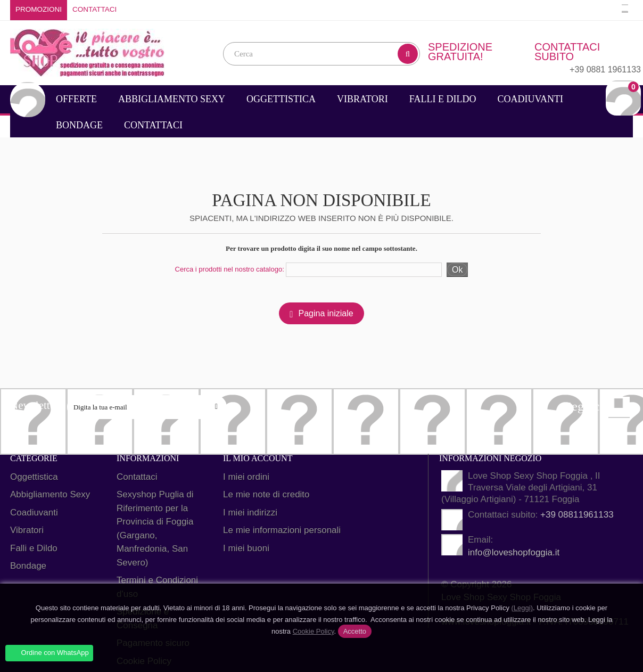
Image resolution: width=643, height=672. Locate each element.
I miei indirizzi (250, 513)
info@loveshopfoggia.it (514, 552)
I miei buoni (246, 548)
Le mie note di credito (266, 494)
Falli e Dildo (443, 99)
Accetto (355, 631)
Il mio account (258, 458)
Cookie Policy (314, 631)
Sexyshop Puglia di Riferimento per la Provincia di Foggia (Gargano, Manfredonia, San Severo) (155, 528)
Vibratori (362, 99)
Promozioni (39, 9)
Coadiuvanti (530, 99)
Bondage (79, 125)
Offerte (76, 99)
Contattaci (94, 9)
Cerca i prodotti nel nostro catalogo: (230, 269)
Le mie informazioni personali (282, 530)
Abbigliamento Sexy (172, 99)
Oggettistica (281, 99)
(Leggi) (522, 608)
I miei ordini (246, 477)
